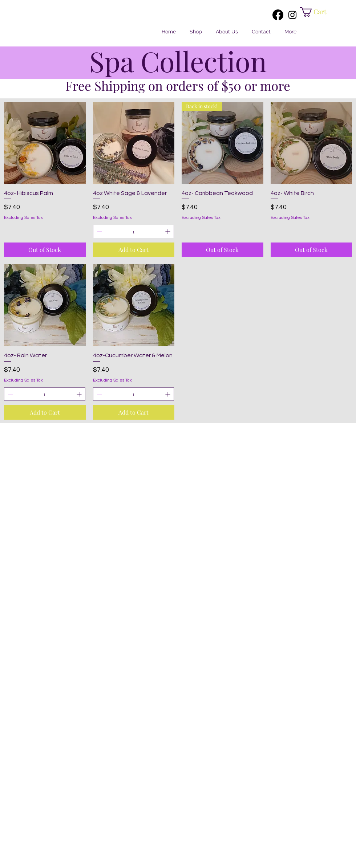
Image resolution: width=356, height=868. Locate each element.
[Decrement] (99, 231)
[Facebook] (278, 15)
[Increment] (168, 231)
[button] (317, 12)
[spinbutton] (134, 231)
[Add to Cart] (134, 250)
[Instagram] (292, 15)
